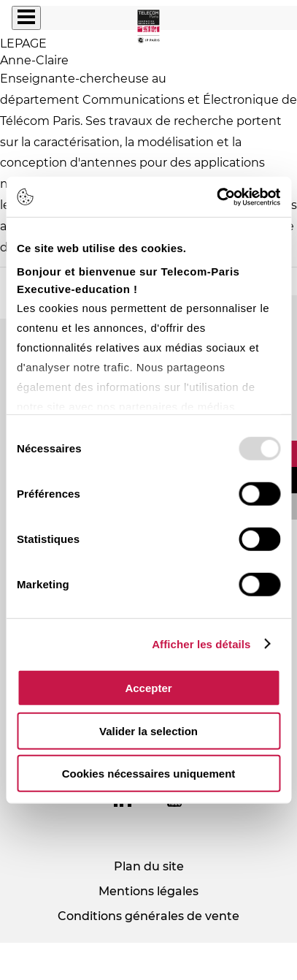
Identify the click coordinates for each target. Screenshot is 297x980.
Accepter (148, 688)
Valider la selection (148, 730)
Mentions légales (148, 891)
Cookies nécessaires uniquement (149, 774)
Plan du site (149, 866)
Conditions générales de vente (148, 916)
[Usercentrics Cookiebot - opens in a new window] (216, 197)
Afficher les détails (201, 643)
